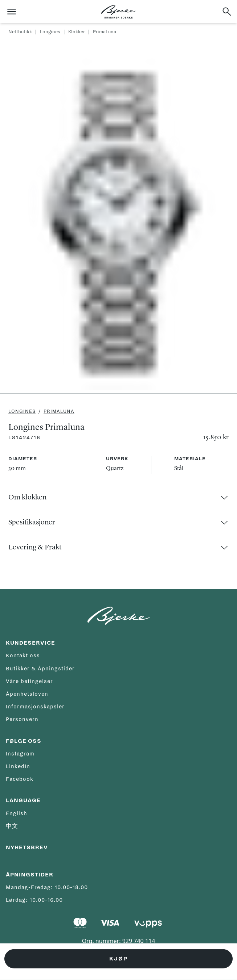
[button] (118, 498)
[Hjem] (118, 12)
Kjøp (118, 959)
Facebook (20, 779)
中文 (12, 826)
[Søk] (227, 12)
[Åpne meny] (12, 12)
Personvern (22, 719)
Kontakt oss (23, 656)
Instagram (20, 754)
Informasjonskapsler (35, 707)
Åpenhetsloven (27, 694)
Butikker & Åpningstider (40, 669)
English (17, 813)
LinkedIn (18, 766)
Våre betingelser (29, 681)
